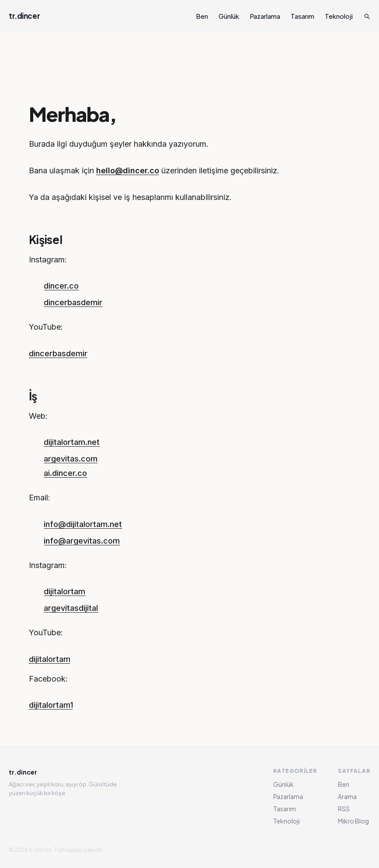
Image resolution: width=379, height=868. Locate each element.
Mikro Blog (353, 821)
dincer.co (61, 286)
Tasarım (303, 16)
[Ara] (367, 16)
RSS (344, 809)
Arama (347, 796)
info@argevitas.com (82, 541)
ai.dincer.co (65, 473)
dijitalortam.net (72, 442)
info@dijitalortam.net (83, 524)
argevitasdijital (71, 608)
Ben (202, 16)
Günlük (229, 16)
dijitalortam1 (51, 705)
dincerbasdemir (73, 302)
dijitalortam (64, 591)
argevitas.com (71, 459)
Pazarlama (265, 16)
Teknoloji (339, 16)
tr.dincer (24, 16)
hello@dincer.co (128, 170)
